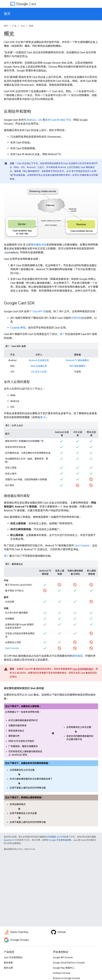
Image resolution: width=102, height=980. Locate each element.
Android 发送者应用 (39, 360)
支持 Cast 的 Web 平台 (58, 120)
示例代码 (76, 318)
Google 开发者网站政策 (60, 840)
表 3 (42, 417)
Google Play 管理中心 (64, 968)
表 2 (6, 556)
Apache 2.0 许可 (11, 840)
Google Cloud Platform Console (69, 963)
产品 (14, 26)
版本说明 (8, 968)
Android (31, 120)
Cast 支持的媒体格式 (83, 669)
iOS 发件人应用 (39, 372)
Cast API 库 (39, 311)
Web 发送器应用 (39, 366)
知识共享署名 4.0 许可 (54, 837)
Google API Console (63, 957)
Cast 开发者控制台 (13, 957)
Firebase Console (62, 973)
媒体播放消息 (39, 245)
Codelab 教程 (18, 328)
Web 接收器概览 (77, 366)
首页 (7, 14)
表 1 (62, 334)
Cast (26, 4)
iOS (40, 120)
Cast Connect (82, 546)
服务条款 (8, 963)
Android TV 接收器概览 (77, 360)
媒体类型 (77, 656)
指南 (31, 26)
